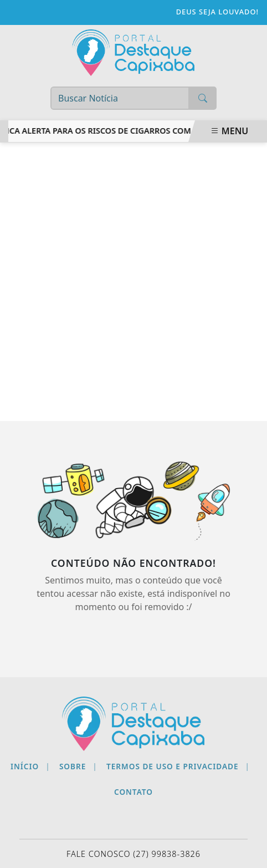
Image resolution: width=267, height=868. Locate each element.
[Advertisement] (133, 282)
